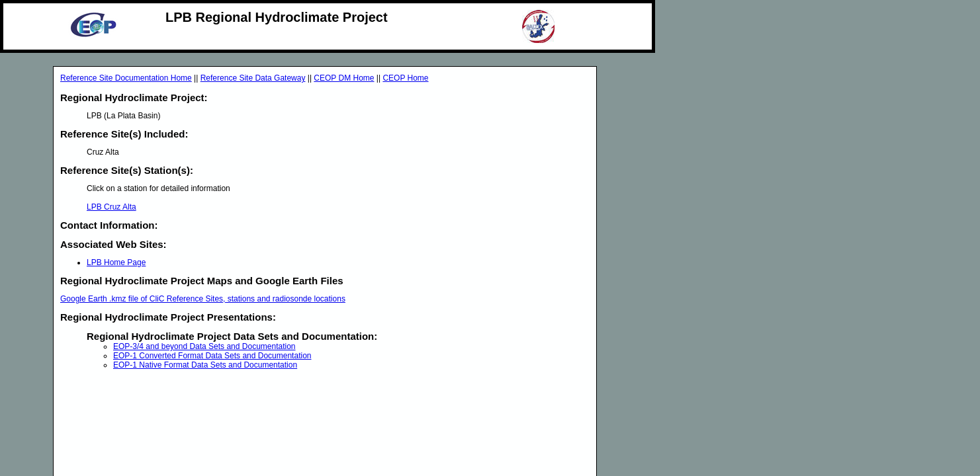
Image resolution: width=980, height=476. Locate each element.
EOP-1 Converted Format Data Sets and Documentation (212, 356)
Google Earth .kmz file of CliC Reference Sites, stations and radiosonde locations (203, 299)
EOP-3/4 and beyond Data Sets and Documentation (204, 346)
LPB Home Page (116, 262)
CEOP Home (405, 78)
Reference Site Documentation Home (126, 78)
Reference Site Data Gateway (253, 78)
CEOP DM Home (344, 78)
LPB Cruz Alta (111, 207)
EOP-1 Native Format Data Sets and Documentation (205, 365)
